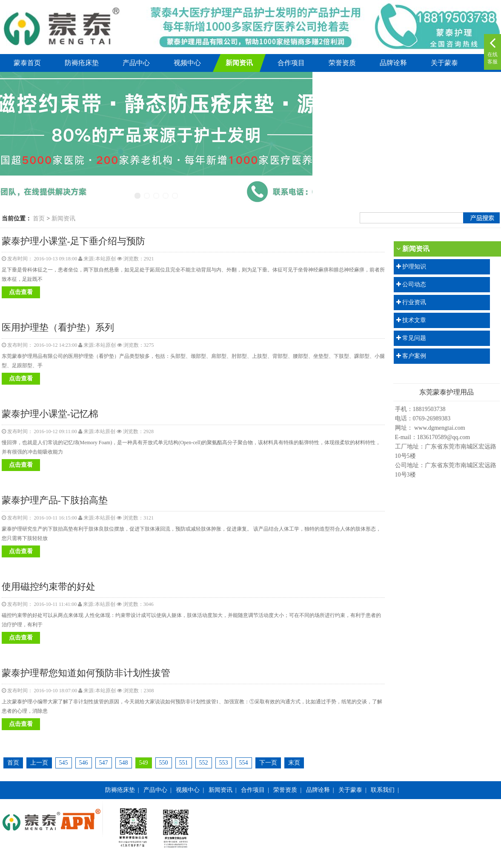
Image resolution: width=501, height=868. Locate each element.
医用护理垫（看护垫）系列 (58, 327)
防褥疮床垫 (82, 63)
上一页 (39, 763)
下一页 (268, 763)
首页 (39, 218)
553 (224, 763)
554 (244, 763)
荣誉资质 (342, 63)
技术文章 (414, 320)
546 (84, 763)
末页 (294, 763)
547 (104, 763)
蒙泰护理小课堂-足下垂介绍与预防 (73, 241)
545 (64, 763)
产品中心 (136, 63)
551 (184, 763)
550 (164, 763)
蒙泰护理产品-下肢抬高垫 (55, 500)
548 (124, 763)
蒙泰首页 (27, 63)
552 (204, 763)
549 (144, 763)
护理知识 (414, 267)
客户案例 (414, 356)
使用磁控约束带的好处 (49, 587)
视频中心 (187, 63)
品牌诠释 (393, 63)
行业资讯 (414, 302)
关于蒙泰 (444, 63)
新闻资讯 (239, 63)
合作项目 (291, 63)
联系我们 (383, 790)
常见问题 (414, 338)
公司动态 (414, 284)
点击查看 (21, 292)
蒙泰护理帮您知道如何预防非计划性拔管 (86, 673)
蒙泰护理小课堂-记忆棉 (50, 414)
